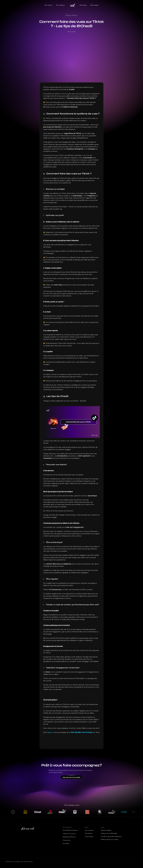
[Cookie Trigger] (109, 839)
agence (50, 732)
